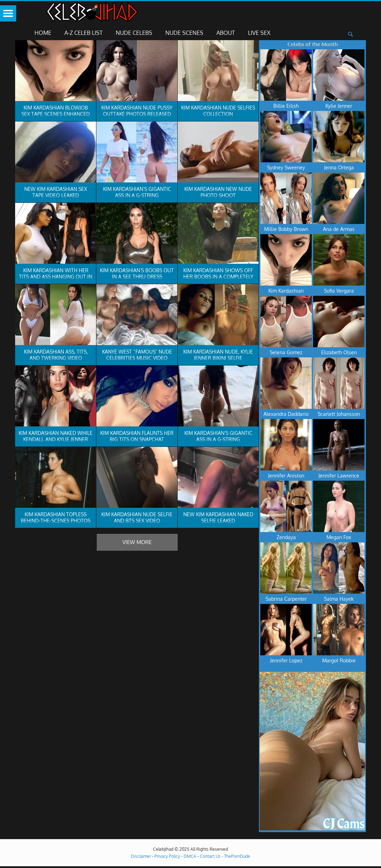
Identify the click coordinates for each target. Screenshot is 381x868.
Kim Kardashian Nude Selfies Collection (218, 111)
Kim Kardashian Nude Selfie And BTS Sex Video (137, 517)
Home (43, 33)
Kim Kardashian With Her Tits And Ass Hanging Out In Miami (56, 277)
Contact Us (210, 856)
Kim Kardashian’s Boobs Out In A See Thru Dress (137, 273)
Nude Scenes (184, 33)
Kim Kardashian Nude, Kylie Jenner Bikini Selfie (218, 355)
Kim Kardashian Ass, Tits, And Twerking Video (56, 355)
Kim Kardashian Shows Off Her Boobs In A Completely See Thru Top (218, 277)
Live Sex (259, 33)
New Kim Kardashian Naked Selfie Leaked (218, 517)
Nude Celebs (134, 33)
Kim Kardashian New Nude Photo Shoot (218, 192)
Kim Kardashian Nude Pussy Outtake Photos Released (137, 111)
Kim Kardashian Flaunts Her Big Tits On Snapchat (137, 436)
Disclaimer (141, 856)
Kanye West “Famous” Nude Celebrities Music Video (137, 355)
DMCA (190, 856)
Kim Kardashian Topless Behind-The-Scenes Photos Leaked (56, 521)
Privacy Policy (167, 856)
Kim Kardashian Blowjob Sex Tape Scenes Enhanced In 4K (56, 114)
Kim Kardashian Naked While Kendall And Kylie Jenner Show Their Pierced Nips (56, 439)
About (226, 33)
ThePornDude (237, 856)
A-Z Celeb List (84, 33)
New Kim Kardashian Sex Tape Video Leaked (56, 192)
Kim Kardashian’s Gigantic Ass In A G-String (137, 192)
